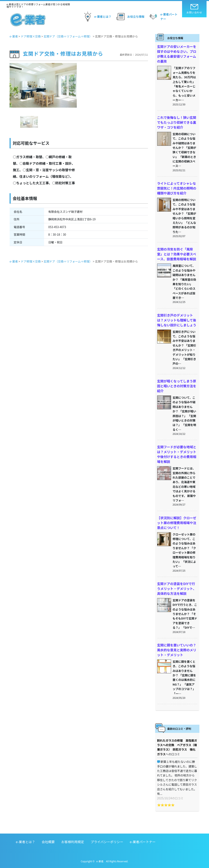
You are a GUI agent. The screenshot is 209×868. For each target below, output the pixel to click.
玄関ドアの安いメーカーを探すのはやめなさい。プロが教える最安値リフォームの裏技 (177, 54)
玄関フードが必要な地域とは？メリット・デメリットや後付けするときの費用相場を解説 (177, 454)
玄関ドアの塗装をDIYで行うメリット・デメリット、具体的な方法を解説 (177, 589)
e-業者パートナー (163, 17)
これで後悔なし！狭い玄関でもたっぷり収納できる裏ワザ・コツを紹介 (177, 122)
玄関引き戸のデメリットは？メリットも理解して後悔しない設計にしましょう (177, 320)
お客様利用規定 (73, 842)
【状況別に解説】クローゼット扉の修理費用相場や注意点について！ (177, 523)
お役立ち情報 (130, 17)
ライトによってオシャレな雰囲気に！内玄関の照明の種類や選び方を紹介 (177, 188)
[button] (15, 96)
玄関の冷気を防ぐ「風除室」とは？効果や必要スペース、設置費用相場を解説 (177, 254)
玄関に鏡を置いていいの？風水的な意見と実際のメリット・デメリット (177, 650)
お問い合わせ (194, 9)
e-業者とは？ (97, 17)
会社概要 (48, 842)
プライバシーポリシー (107, 842)
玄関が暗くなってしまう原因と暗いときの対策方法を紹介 (177, 386)
